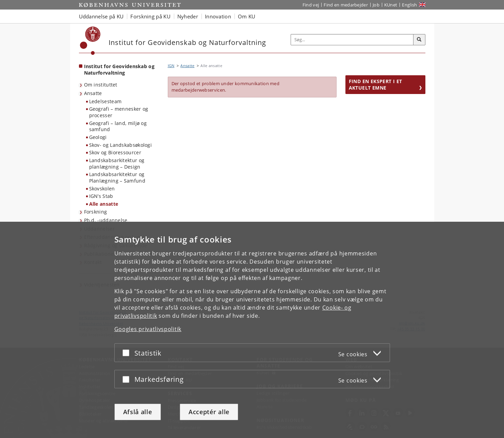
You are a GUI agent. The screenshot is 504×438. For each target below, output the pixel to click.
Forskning (96, 212)
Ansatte (93, 93)
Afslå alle (138, 412)
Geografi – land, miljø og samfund (118, 126)
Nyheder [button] (188, 16)
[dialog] (252, 330)
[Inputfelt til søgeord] (352, 40)
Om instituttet (101, 85)
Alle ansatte (104, 204)
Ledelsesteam (105, 101)
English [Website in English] (409, 5)
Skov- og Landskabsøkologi (121, 145)
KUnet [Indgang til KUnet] (391, 5)
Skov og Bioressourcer (115, 152)
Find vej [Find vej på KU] (311, 5)
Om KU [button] (247, 16)
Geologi (98, 137)
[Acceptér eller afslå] (128, 353)
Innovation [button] (218, 16)
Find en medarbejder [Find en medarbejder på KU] (346, 5)
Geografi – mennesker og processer (119, 112)
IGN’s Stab (101, 196)
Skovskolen (102, 189)
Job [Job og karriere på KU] (376, 5)
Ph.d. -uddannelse (106, 220)
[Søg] (419, 40)
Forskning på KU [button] (150, 16)
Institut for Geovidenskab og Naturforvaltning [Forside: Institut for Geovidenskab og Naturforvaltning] (119, 69)
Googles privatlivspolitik (148, 329)
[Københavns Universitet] (90, 41)
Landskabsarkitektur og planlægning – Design (117, 163)
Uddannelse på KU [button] (101, 16)
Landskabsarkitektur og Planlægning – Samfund (117, 177)
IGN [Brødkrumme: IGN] (171, 66)
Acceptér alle (209, 412)
